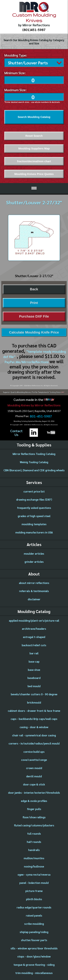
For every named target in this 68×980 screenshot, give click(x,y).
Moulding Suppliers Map (34, 148)
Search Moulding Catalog (34, 116)
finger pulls (34, 808)
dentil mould (34, 776)
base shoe (34, 669)
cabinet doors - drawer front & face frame (34, 710)
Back (34, 289)
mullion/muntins (34, 857)
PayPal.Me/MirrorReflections (27, 361)
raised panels (34, 915)
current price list (34, 491)
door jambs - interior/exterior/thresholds (34, 792)
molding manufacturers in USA (34, 532)
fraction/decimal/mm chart (34, 161)
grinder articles (34, 561)
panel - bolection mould (34, 882)
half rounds (34, 841)
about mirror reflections (34, 582)
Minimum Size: (15, 72)
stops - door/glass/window (34, 956)
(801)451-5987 (34, 30)
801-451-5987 (41, 415)
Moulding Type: (16, 55)
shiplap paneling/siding (34, 931)
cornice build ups (34, 751)
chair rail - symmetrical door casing (34, 735)
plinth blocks (34, 898)
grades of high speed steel (34, 515)
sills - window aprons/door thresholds (34, 948)
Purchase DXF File (34, 316)
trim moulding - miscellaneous (34, 972)
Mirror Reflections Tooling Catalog (34, 453)
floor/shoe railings (34, 817)
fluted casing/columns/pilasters (34, 825)
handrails (34, 849)
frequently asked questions (34, 507)
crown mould (34, 767)
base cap (34, 661)
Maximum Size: (15, 89)
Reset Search (34, 135)
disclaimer (34, 599)
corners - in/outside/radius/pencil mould (34, 743)
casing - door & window (34, 726)
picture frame (34, 890)
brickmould (34, 702)
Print (34, 302)
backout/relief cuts (34, 644)
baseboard (34, 677)
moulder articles (34, 553)
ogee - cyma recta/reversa (34, 874)
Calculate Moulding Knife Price (34, 332)
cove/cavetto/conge (34, 759)
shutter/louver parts (34, 939)
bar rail (34, 653)
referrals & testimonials (34, 590)
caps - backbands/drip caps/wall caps (34, 718)
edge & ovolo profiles (34, 800)
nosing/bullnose (34, 866)
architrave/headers (34, 628)
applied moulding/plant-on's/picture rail (34, 620)
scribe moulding (34, 923)
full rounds (34, 833)
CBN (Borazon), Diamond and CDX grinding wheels (34, 470)
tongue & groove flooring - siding (34, 964)
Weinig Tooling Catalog (34, 461)
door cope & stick (34, 784)
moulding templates (34, 523)
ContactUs (16, 432)
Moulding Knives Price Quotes (34, 173)
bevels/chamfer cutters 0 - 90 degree (34, 694)
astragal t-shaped (34, 636)
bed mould (34, 685)
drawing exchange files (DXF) (34, 499)
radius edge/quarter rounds (34, 907)
